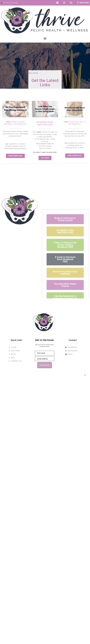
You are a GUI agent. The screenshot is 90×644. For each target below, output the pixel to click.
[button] (45, 38)
